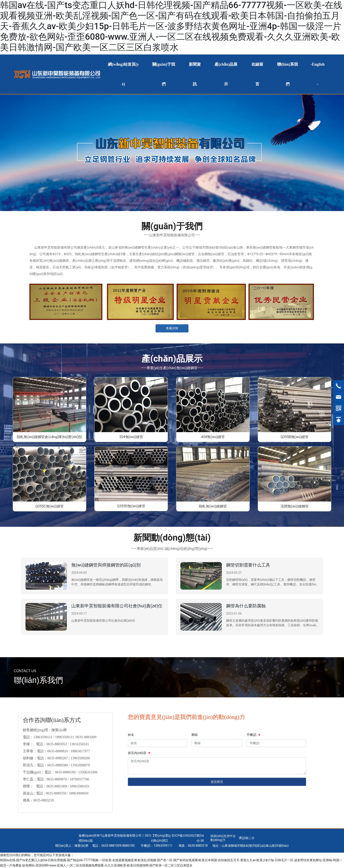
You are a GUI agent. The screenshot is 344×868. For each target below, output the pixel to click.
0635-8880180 (65, 772)
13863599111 (43, 737)
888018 (128, 846)
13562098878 (80, 765)
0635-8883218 (44, 800)
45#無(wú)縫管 (213, 437)
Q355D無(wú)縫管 (131, 506)
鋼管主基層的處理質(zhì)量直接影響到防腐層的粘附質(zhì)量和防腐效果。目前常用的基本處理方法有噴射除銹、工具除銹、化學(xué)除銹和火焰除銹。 (272, 625)
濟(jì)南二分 (247, 838)
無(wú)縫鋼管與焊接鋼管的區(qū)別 (106, 565)
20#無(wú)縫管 (131, 437)
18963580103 (80, 786)
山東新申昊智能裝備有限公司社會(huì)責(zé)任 (117, 606)
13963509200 (80, 758)
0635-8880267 (58, 758)
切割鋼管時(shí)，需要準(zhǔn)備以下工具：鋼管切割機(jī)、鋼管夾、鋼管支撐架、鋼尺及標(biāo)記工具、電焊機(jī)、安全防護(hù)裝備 (272, 584)
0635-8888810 (58, 751)
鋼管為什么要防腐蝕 (246, 606)
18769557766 (80, 779)
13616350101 (79, 744)
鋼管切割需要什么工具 (248, 565)
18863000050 (79, 793)
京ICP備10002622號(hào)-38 (188, 838)
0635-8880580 (58, 765)
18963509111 (65, 737)
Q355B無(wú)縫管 (295, 437)
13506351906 (88, 772)
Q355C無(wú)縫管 (49, 506)
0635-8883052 (57, 744)
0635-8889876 (57, 779)
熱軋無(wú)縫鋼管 (213, 506)
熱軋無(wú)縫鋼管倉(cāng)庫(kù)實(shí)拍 (49, 437)
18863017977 (80, 751)
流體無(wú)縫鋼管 (295, 506)
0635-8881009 (86, 737)
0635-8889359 (56, 793)
